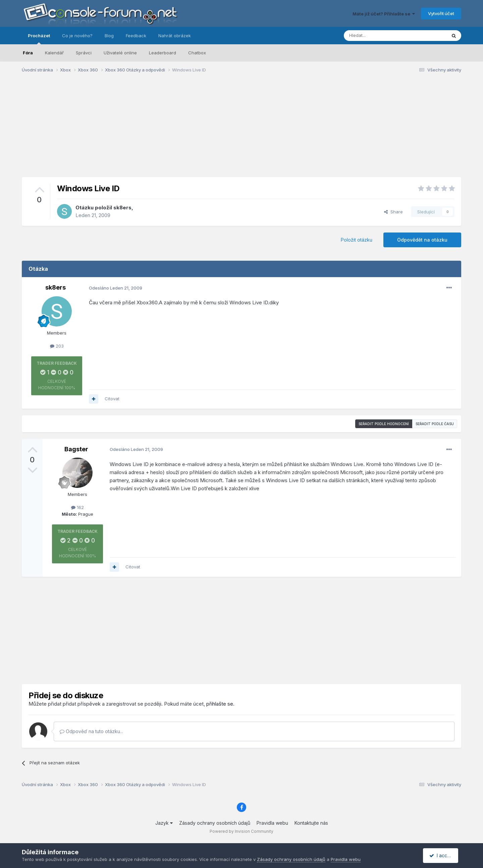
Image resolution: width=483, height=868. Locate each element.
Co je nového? (77, 36)
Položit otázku (357, 240)
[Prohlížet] (378, 36)
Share (393, 212)
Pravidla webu (272, 823)
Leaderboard (163, 53)
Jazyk (164, 823)
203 (57, 346)
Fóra (28, 53)
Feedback (136, 36)
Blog (109, 36)
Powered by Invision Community (241, 831)
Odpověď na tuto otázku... (91, 731)
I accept (442, 855)
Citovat (112, 399)
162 (77, 507)
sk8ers (122, 208)
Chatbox (197, 53)
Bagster (76, 449)
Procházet (39, 39)
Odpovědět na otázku (422, 240)
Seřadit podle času (435, 424)
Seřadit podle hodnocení (384, 424)
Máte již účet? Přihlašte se (384, 14)
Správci (84, 53)
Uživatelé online (120, 53)
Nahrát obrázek (175, 36)
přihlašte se (220, 704)
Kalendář (54, 53)
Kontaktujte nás (311, 823)
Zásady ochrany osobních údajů (215, 823)
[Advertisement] (241, 130)
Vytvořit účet (441, 13)
